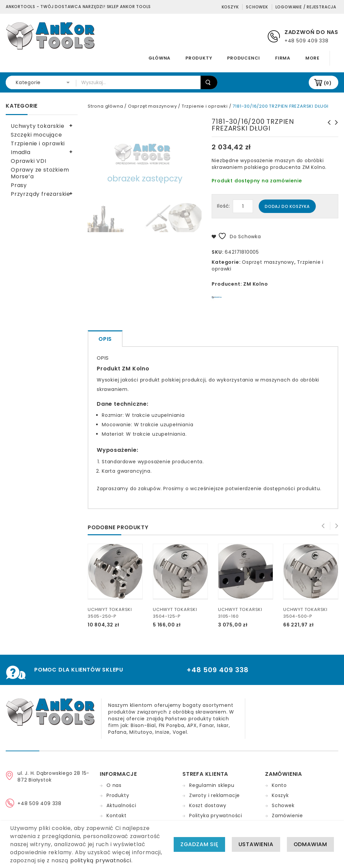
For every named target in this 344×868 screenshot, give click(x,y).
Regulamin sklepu (212, 785)
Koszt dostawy (208, 805)
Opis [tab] (105, 339)
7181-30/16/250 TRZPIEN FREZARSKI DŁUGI (327, 129)
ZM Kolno (255, 284)
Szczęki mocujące (36, 135)
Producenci (244, 58)
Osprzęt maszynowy (153, 106)
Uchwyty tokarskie (38, 126)
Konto (279, 785)
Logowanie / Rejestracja (306, 7)
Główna (159, 58)
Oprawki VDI (29, 161)
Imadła (21, 152)
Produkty (199, 58)
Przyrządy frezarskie (40, 194)
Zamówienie (287, 816)
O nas (114, 785)
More (312, 58)
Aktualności (121, 805)
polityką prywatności (101, 861)
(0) (328, 83)
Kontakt (117, 816)
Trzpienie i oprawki (205, 106)
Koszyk (230, 7)
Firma (283, 58)
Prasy (19, 185)
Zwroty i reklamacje (214, 795)
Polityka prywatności (216, 816)
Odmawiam (310, 845)
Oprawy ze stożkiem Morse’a (40, 173)
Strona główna (105, 106)
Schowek (257, 7)
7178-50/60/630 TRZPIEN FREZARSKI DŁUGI (335, 129)
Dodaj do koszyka (287, 206)
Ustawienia (256, 845)
